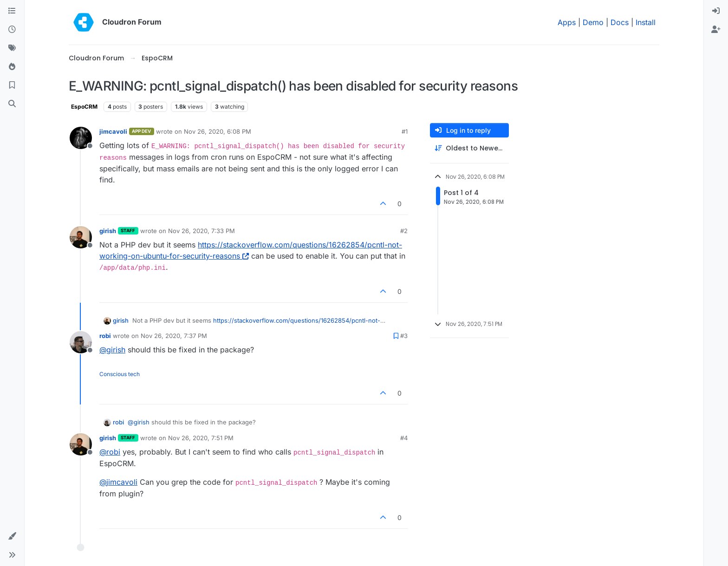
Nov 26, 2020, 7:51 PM (201, 438)
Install (646, 22)
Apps (567, 22)
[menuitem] (716, 11)
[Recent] (12, 30)
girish (108, 231)
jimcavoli (113, 131)
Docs (620, 22)
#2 (404, 231)
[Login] (716, 11)
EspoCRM (84, 107)
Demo (593, 22)
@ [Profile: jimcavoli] (118, 482)
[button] (12, 536)
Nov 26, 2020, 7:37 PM (174, 336)
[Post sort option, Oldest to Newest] (469, 148)
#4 (404, 438)
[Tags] (12, 48)
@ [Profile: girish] (112, 350)
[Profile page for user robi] (81, 342)
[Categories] (12, 11)
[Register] (716, 30)
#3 (404, 336)
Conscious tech (120, 374)
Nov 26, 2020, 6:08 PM (218, 131)
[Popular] (12, 67)
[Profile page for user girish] (81, 237)
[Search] (12, 104)
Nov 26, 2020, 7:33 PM (201, 231)
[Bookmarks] (12, 85)
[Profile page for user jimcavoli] (81, 138)
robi (105, 336)
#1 (405, 131)
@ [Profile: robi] (110, 452)
